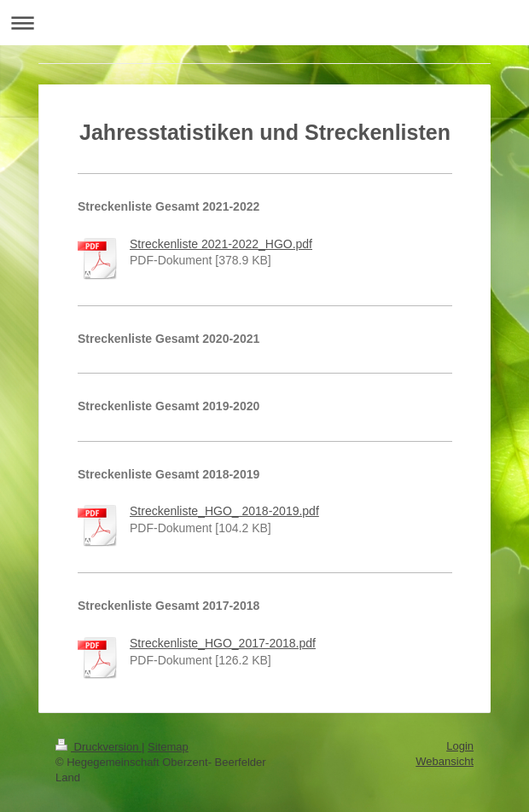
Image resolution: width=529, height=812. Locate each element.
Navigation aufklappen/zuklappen (264, 23)
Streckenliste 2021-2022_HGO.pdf (221, 244)
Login (460, 746)
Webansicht (445, 761)
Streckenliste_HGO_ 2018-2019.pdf (224, 511)
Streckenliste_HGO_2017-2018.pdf (223, 643)
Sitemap (168, 747)
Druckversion (99, 747)
